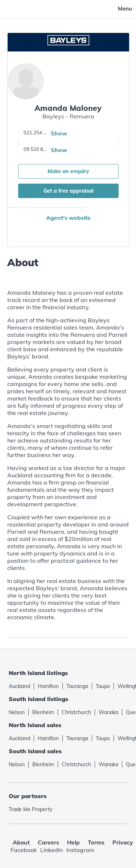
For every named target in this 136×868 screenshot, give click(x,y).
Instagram (80, 850)
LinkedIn (51, 850)
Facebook (24, 850)
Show (59, 133)
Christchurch (76, 712)
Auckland (19, 686)
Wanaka (108, 712)
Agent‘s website (68, 218)
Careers (48, 842)
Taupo (103, 686)
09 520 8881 (36, 149)
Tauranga (77, 686)
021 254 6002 (36, 133)
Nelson (17, 712)
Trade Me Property (30, 809)
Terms (96, 842)
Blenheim (43, 712)
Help (73, 842)
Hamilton (48, 686)
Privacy (123, 842)
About (21, 842)
